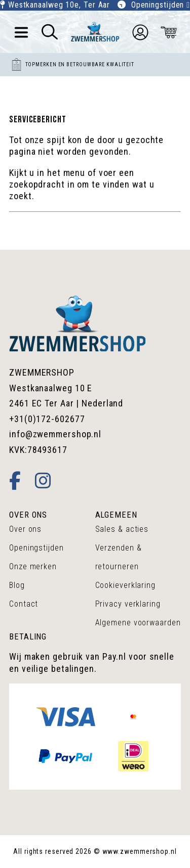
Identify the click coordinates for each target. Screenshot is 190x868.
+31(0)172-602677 (47, 419)
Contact (24, 604)
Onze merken (33, 566)
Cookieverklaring (125, 585)
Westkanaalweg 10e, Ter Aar (59, 5)
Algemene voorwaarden (138, 623)
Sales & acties (122, 529)
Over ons (25, 529)
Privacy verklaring (128, 604)
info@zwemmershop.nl (55, 434)
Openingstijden (161, 5)
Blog (17, 585)
